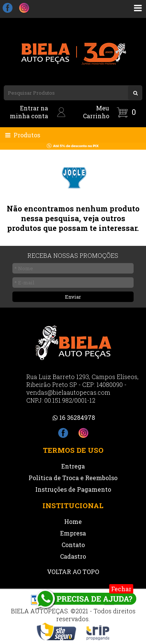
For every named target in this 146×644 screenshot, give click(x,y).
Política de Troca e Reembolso (73, 478)
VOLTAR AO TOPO (73, 572)
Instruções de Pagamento (73, 489)
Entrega (73, 466)
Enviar (73, 297)
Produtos (22, 135)
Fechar (121, 589)
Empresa (73, 533)
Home (73, 521)
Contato (73, 545)
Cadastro (73, 556)
